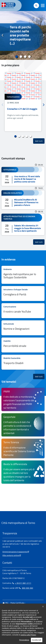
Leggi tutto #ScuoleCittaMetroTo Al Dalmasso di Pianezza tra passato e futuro (23, 200)
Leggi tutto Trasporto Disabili (23, 362)
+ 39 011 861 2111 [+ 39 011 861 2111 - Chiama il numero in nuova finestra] (22, 583)
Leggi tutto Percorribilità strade (23, 345)
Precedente (3, 35)
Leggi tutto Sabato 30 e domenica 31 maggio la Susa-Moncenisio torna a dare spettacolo (23, 224)
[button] (43, 6)
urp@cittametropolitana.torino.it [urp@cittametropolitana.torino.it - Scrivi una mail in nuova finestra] (18, 611)
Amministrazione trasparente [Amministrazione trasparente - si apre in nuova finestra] (15, 552)
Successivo (43, 35)
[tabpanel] (23, 35)
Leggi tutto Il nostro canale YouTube (23, 311)
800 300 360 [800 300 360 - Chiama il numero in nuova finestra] (26, 588)
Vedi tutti (40, 141)
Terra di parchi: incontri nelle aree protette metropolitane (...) (21, 35)
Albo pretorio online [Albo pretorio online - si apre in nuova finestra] (11, 555)
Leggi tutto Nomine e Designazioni (23, 328)
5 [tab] (31, 136)
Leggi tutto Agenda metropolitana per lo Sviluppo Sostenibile (23, 275)
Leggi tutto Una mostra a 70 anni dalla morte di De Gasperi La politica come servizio (23, 176)
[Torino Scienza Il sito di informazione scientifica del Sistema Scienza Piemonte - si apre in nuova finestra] (23, 448)
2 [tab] (21, 57)
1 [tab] (17, 57)
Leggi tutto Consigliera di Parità (23, 293)
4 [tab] (30, 57)
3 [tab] (25, 57)
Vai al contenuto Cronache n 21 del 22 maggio (23, 102)
